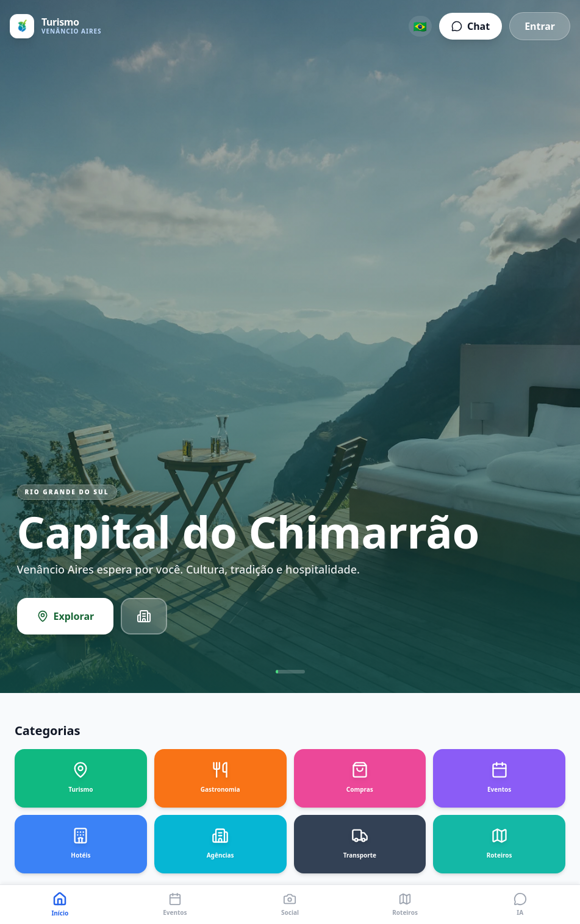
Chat (471, 26)
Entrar (540, 26)
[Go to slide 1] (290, 673)
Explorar (66, 618)
